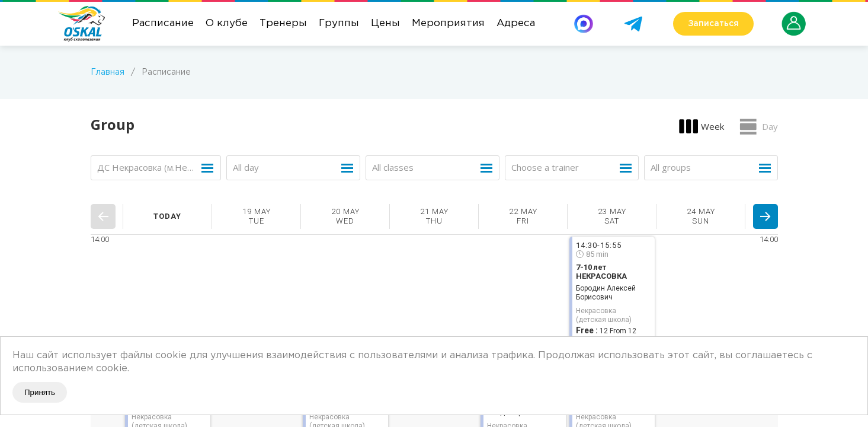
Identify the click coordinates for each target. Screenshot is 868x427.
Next (765, 216)
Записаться (713, 24)
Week (712, 126)
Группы (339, 23)
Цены (385, 23)
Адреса (516, 23)
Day (770, 126)
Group (113, 124)
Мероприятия (448, 23)
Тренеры (283, 23)
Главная (108, 72)
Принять (40, 392)
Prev (103, 216)
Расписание (163, 23)
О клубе (227, 23)
